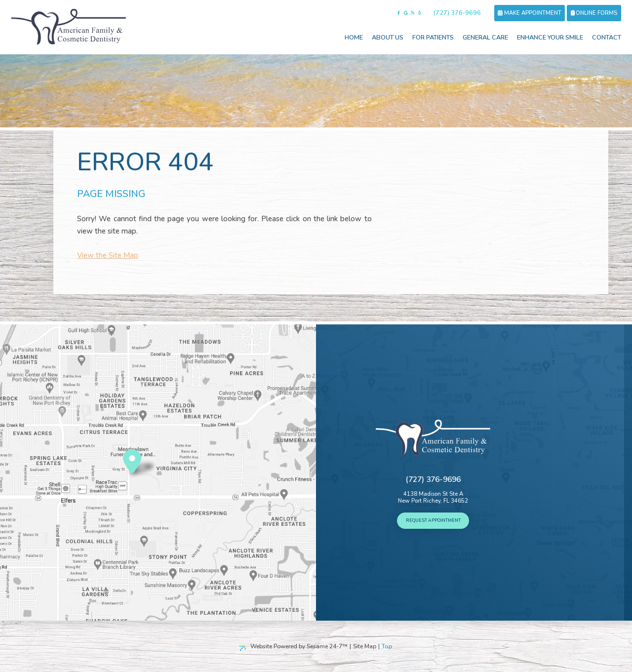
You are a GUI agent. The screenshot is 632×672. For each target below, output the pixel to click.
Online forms (594, 13)
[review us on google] (406, 13)
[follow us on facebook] (399, 13)
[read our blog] (413, 13)
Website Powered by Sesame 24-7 (294, 646)
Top (387, 646)
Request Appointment (433, 520)
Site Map (365, 646)
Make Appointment (529, 13)
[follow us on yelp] (420, 13)
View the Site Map (108, 255)
